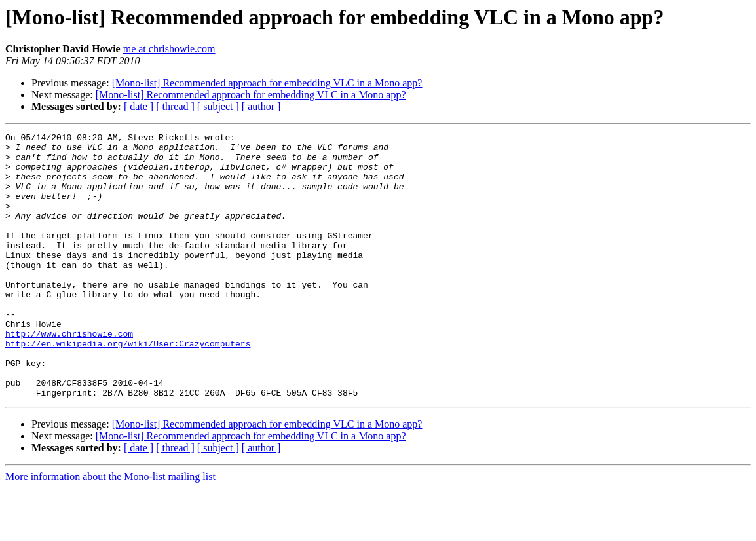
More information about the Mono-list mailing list (110, 530)
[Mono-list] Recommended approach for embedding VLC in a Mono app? (267, 83)
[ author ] (261, 106)
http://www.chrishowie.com (69, 375)
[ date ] (139, 106)
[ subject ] (218, 106)
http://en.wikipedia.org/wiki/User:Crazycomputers (128, 386)
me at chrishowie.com (169, 49)
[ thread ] (175, 106)
